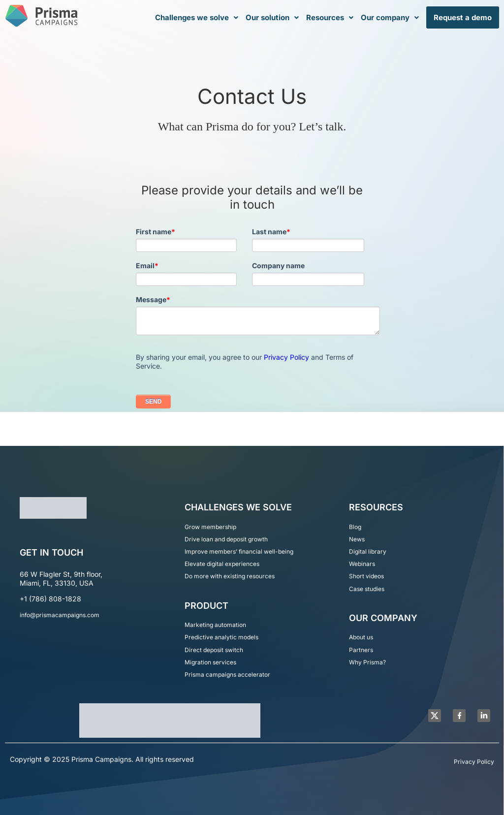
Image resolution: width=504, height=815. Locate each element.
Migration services (210, 662)
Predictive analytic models (221, 637)
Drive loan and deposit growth (226, 539)
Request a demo (463, 17)
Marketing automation (215, 625)
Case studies (367, 589)
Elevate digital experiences (222, 564)
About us (361, 637)
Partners (361, 650)
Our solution (272, 17)
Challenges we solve (197, 17)
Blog (355, 527)
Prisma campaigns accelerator (227, 674)
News (357, 539)
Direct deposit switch (214, 650)
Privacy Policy (286, 357)
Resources (330, 17)
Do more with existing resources (230, 576)
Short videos (366, 576)
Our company (390, 17)
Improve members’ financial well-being (239, 551)
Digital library (368, 551)
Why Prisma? (367, 662)
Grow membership (210, 527)
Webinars (362, 564)
